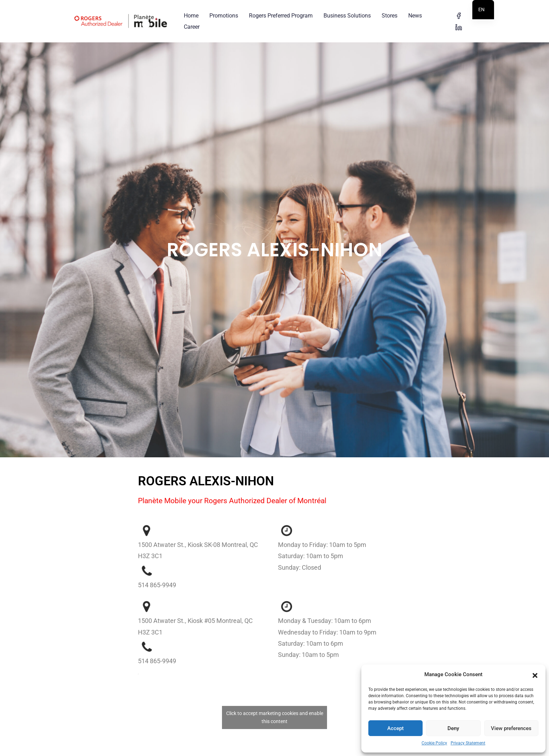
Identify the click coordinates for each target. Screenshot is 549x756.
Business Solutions (347, 16)
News (415, 16)
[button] (535, 675)
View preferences (511, 728)
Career (192, 27)
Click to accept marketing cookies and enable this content (275, 701)
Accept (395, 728)
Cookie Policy (434, 743)
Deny (453, 728)
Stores (390, 16)
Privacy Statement (468, 743)
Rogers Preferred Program (281, 16)
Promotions (224, 16)
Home (191, 16)
